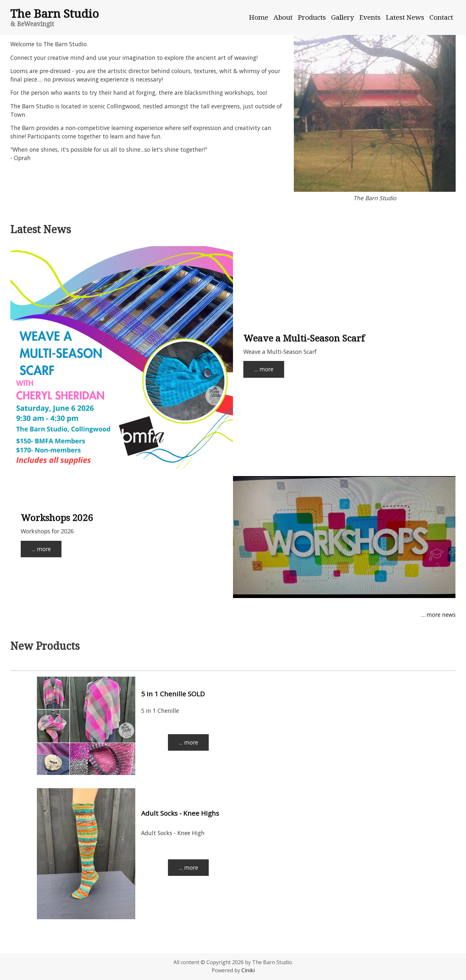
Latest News (405, 17)
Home (259, 17)
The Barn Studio (55, 13)
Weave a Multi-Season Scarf (304, 338)
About (283, 17)
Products (312, 17)
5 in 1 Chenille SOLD (173, 694)
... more (264, 369)
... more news (438, 615)
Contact (441, 17)
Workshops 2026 (57, 517)
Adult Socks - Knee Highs (180, 813)
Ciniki (248, 970)
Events (370, 17)
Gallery (343, 17)
